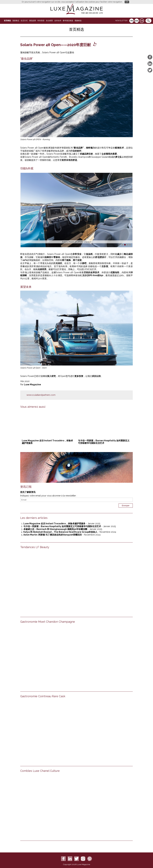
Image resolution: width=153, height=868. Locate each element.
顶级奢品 (16, 21)
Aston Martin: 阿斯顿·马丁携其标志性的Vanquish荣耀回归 (53, 535)
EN (137, 21)
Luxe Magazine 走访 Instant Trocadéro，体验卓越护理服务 (54, 524)
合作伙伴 (58, 21)
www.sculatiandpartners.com (41, 395)
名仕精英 (49, 21)
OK (127, 2)
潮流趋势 (33, 21)
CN (142, 21)
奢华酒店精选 (68, 21)
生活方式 (24, 21)
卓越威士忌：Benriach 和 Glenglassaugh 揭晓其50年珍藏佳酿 (55, 529)
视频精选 (78, 21)
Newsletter (121, 21)
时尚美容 (41, 21)
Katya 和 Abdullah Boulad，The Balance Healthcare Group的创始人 (60, 532)
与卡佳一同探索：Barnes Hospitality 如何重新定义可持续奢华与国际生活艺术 (104, 442)
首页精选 (7, 21)
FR (132, 21)
